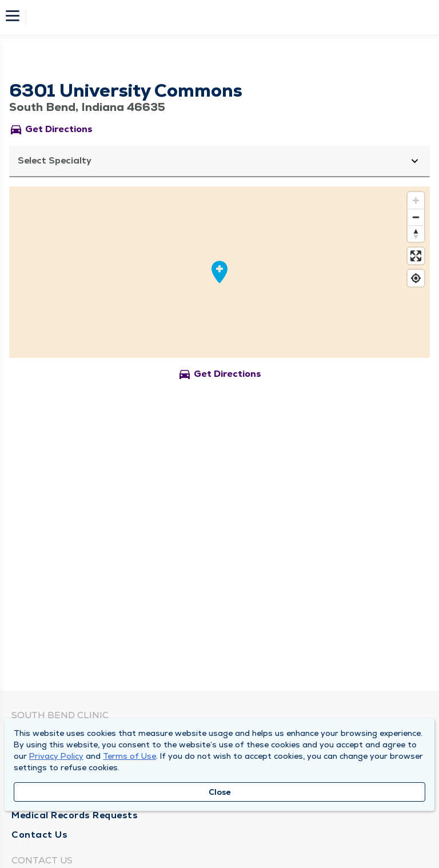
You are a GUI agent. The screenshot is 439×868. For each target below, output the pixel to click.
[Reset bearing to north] (416, 234)
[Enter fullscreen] (416, 256)
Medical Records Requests (75, 815)
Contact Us (39, 835)
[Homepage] (227, 17)
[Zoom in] (416, 200)
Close (220, 792)
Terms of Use (129, 756)
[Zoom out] (416, 217)
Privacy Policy (56, 756)
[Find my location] (416, 278)
